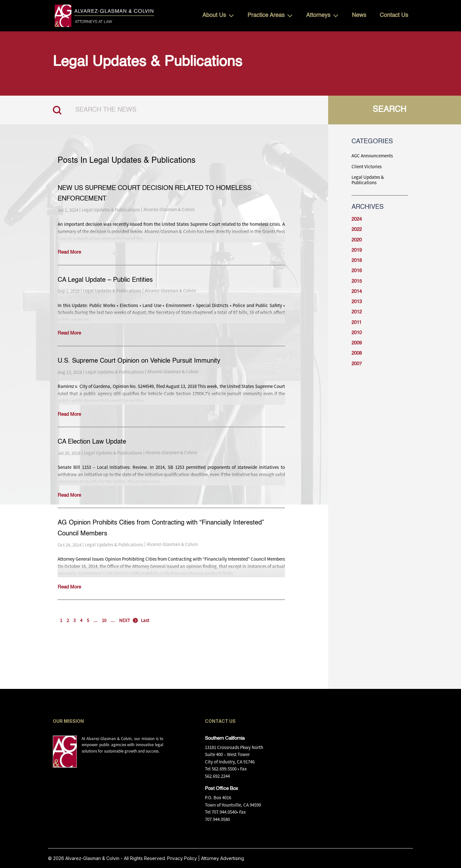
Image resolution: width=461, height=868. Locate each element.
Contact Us (394, 16)
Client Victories (367, 166)
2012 (357, 312)
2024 (357, 219)
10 (104, 620)
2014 (357, 292)
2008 (357, 353)
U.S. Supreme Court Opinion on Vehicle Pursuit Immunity (139, 361)
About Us (214, 16)
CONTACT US (220, 721)
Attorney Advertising (222, 858)
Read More (69, 252)
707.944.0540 (224, 812)
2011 (356, 323)
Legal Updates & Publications (111, 210)
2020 (357, 240)
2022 (357, 229)
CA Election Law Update (92, 442)
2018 (357, 260)
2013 (357, 302)
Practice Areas (266, 16)
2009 (357, 343)
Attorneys (318, 16)
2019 (357, 250)
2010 (357, 333)
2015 (357, 281)
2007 (357, 364)
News (359, 16)
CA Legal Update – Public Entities (105, 280)
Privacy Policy (182, 858)
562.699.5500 (224, 769)
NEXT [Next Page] (125, 620)
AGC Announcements (372, 156)
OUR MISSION (68, 721)
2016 (357, 271)
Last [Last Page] (145, 620)
